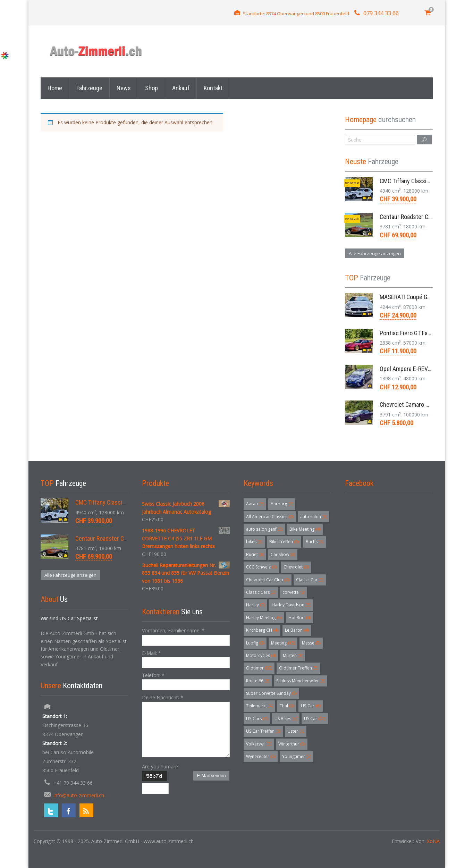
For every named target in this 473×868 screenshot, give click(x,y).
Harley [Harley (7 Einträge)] (255, 605)
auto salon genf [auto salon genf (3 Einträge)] (264, 529)
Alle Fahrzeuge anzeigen (375, 253)
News (124, 88)
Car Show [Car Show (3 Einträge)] (283, 554)
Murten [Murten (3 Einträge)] (293, 655)
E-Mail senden (211, 776)
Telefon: (153, 675)
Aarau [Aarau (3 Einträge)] (255, 504)
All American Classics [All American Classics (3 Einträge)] (270, 517)
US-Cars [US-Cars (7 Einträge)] (257, 719)
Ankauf (181, 88)
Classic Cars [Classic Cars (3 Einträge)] (261, 592)
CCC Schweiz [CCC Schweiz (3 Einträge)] (261, 567)
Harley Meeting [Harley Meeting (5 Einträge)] (264, 618)
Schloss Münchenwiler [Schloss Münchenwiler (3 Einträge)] (301, 681)
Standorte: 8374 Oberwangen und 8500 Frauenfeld (296, 14)
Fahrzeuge (89, 88)
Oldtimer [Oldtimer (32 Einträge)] (259, 668)
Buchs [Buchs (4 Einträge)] (315, 542)
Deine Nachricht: (163, 697)
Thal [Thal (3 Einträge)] (287, 706)
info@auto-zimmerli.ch (79, 795)
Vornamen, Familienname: (173, 630)
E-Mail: (151, 653)
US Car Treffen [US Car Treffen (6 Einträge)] (263, 731)
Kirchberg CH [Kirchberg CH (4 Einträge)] (262, 630)
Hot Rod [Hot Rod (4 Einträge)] (299, 618)
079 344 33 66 (381, 13)
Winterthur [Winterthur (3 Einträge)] (292, 744)
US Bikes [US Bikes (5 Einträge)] (286, 719)
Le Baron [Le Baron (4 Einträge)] (297, 630)
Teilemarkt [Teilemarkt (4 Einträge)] (259, 706)
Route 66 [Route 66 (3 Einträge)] (258, 681)
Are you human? (160, 766)
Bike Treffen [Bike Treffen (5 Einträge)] (284, 542)
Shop (151, 88)
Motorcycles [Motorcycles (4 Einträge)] (261, 655)
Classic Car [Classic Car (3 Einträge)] (310, 580)
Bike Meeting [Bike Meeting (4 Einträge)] (305, 529)
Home (55, 88)
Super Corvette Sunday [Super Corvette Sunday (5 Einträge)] (271, 693)
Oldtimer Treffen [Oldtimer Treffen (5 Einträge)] (298, 668)
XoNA (433, 841)
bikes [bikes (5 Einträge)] (254, 542)
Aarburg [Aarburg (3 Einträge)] (282, 504)
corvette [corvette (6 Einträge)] (294, 592)
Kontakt (213, 88)
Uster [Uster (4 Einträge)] (296, 731)
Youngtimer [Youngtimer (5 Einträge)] (297, 756)
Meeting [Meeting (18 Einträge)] (283, 643)
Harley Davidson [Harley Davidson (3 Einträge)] (291, 605)
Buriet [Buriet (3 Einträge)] (255, 554)
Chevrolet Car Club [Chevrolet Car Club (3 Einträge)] (268, 580)
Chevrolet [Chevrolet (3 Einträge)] (296, 567)
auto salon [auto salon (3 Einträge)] (314, 517)
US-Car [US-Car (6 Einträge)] (311, 706)
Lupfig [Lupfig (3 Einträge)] (255, 643)
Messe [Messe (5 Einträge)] (311, 643)
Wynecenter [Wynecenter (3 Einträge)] (261, 756)
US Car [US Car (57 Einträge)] (315, 719)
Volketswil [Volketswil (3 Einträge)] (259, 744)
